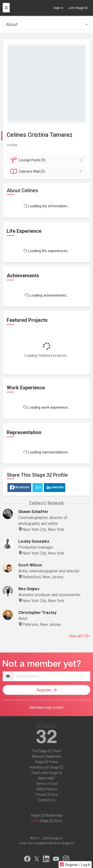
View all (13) (80, 636)
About (12, 24)
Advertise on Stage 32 (47, 767)
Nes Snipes (29, 589)
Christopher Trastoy (37, 613)
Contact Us (47, 800)
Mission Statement (47, 756)
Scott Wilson (30, 565)
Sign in (58, 8)
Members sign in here (47, 707)
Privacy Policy (46, 795)
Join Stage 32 (78, 8)
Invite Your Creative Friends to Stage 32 (47, 843)
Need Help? (46, 778)
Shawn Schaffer (33, 512)
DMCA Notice (46, 789)
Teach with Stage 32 (47, 773)
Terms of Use (46, 784)
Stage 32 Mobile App (47, 815)
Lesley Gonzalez (34, 541)
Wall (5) (47, 171)
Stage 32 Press (46, 762)
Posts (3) (47, 160)
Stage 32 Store (51, 821)
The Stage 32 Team (46, 751)
